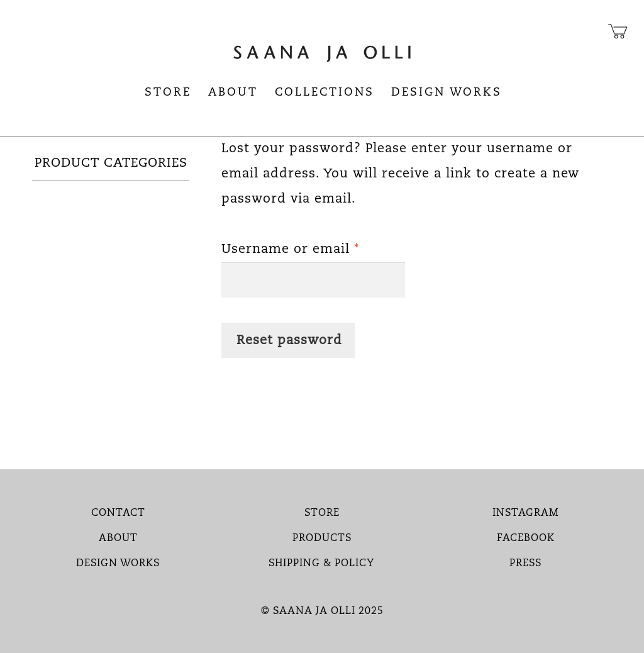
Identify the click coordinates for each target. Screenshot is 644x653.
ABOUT (118, 539)
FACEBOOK (526, 539)
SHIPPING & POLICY (322, 564)
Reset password (289, 341)
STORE (322, 513)
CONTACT (118, 513)
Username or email (313, 247)
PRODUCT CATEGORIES (111, 164)
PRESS (525, 564)
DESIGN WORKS (118, 564)
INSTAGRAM (526, 513)
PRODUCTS (322, 539)
